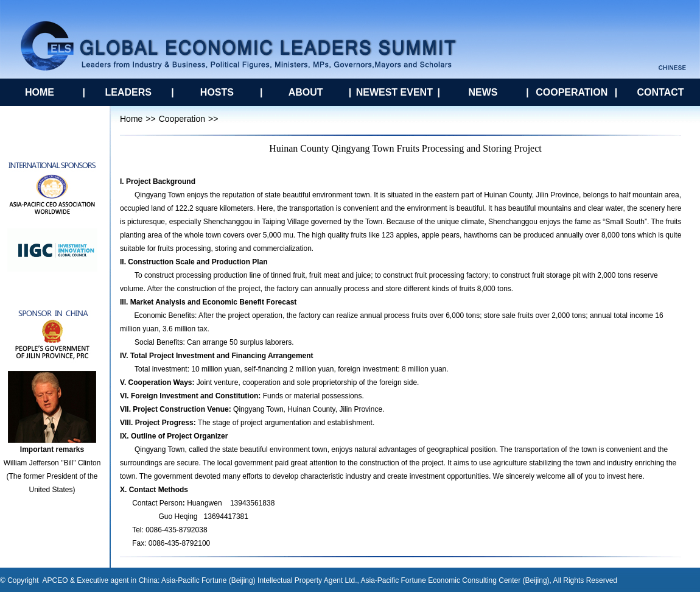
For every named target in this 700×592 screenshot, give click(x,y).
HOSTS (217, 92)
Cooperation (182, 119)
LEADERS (128, 92)
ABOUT (306, 92)
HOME (40, 92)
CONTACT (660, 92)
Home (131, 119)
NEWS (483, 92)
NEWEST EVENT (394, 92)
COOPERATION (572, 92)
